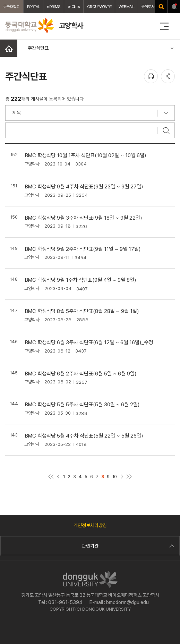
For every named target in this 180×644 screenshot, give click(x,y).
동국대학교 (12, 7)
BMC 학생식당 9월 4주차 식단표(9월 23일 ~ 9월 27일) (84, 187)
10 (115, 477)
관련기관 (127, 546)
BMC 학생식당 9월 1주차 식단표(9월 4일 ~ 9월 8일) (81, 280)
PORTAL (33, 7)
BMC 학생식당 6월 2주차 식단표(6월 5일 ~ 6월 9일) (81, 374)
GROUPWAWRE (99, 7)
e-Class (74, 7)
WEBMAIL (126, 7)
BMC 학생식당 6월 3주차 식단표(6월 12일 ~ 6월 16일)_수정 (89, 342)
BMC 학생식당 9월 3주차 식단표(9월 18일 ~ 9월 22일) (84, 218)
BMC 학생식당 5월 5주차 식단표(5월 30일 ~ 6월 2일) (82, 404)
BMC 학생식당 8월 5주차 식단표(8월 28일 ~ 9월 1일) (82, 311)
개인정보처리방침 (90, 525)
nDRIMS (54, 7)
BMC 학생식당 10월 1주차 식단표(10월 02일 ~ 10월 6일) (86, 155)
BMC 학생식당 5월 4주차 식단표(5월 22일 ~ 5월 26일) (84, 436)
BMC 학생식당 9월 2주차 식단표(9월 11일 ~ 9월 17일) (83, 249)
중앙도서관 (150, 7)
